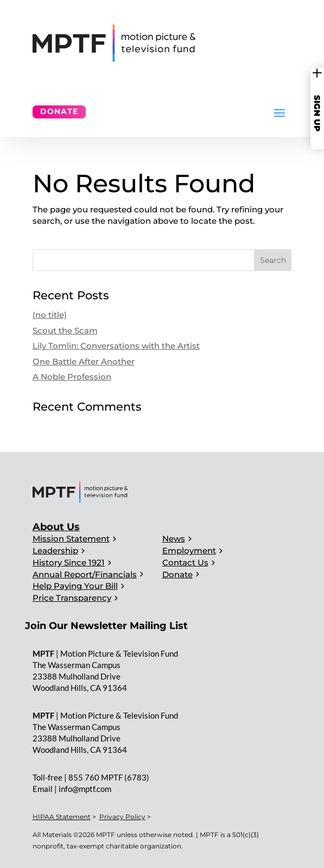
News (174, 539)
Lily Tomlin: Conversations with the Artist (116, 346)
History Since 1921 (69, 562)
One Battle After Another (84, 361)
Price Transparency (72, 598)
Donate (59, 111)
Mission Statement (71, 539)
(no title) (50, 315)
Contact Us (185, 562)
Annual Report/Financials (85, 574)
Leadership (55, 551)
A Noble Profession (72, 377)
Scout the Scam (65, 331)
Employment (189, 551)
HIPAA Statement (62, 817)
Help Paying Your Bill (75, 586)
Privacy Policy (122, 817)
